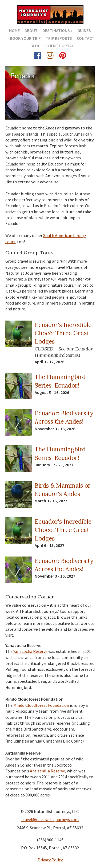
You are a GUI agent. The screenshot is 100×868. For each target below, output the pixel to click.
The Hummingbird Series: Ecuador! (60, 381)
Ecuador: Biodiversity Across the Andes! (64, 417)
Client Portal (60, 46)
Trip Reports (59, 38)
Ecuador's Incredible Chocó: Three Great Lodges (63, 333)
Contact (86, 38)
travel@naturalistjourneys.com (50, 819)
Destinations (56, 30)
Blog (35, 46)
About (31, 30)
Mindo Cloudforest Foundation (41, 705)
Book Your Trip (25, 38)
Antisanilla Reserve (47, 771)
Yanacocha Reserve (30, 651)
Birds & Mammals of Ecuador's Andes (62, 490)
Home (14, 30)
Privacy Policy (50, 860)
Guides (84, 30)
